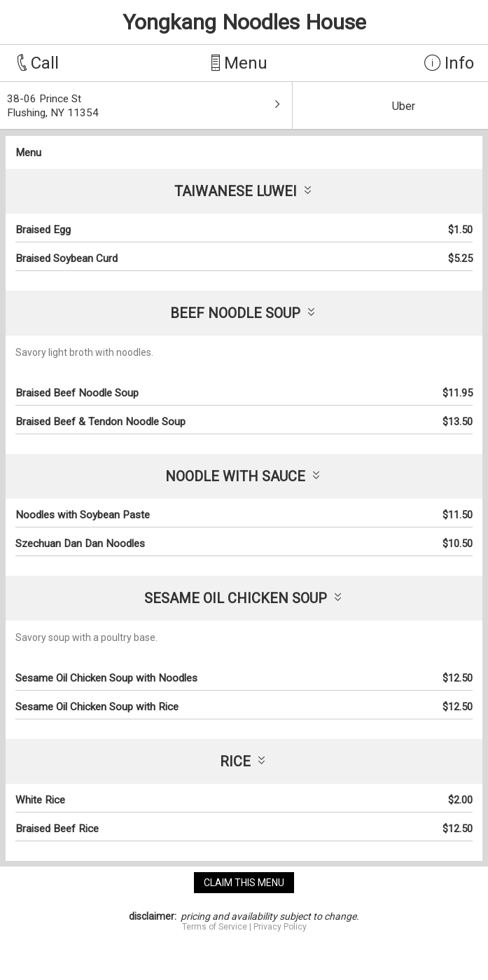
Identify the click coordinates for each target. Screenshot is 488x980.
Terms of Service (215, 927)
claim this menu (244, 883)
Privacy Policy (280, 927)
